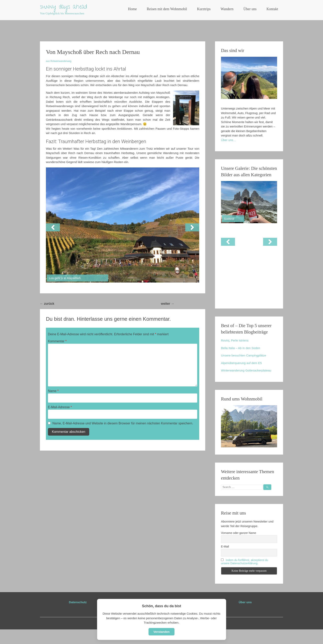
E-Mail (225, 546)
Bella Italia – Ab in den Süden (241, 348)
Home (132, 9)
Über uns (250, 9)
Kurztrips (204, 9)
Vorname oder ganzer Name (239, 533)
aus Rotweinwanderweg (59, 61)
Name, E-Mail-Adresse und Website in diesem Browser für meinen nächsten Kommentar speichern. (123, 423)
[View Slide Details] (249, 202)
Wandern (227, 9)
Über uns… (229, 140)
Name (53, 391)
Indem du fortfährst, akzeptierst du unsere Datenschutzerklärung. (245, 562)
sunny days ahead (63, 7)
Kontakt (272, 9)
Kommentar (57, 341)
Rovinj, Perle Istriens (235, 340)
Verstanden (162, 632)
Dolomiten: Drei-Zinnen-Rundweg (82, 304)
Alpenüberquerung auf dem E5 (241, 363)
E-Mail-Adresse (60, 407)
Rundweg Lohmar (190, 304)
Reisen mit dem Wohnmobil (167, 9)
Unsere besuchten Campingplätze (244, 355)
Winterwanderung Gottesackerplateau (246, 370)
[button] (53, 227)
